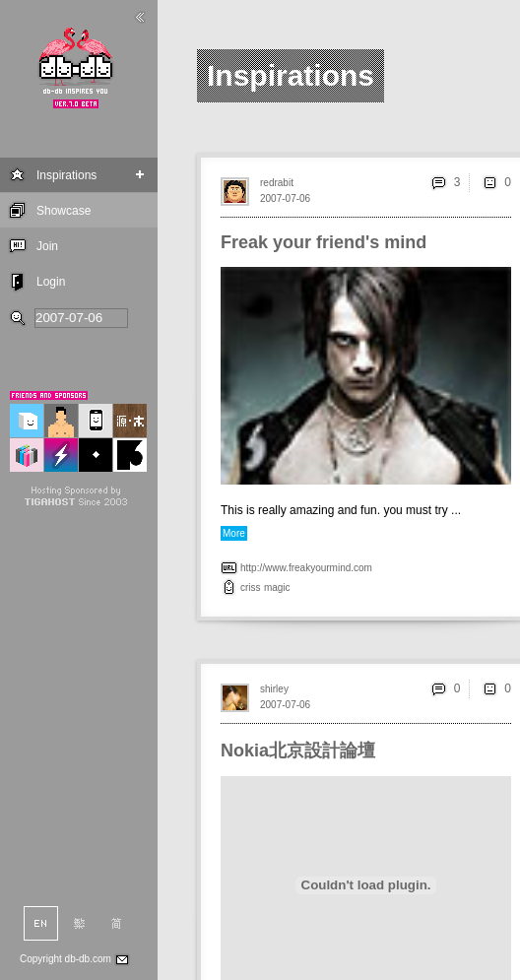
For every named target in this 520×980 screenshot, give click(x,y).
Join (47, 246)
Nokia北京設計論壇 (298, 751)
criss (251, 588)
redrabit (277, 183)
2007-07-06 (285, 198)
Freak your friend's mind (324, 242)
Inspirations (66, 175)
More (234, 533)
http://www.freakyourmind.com (306, 568)
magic (277, 588)
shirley (274, 689)
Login (51, 282)
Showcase (64, 211)
